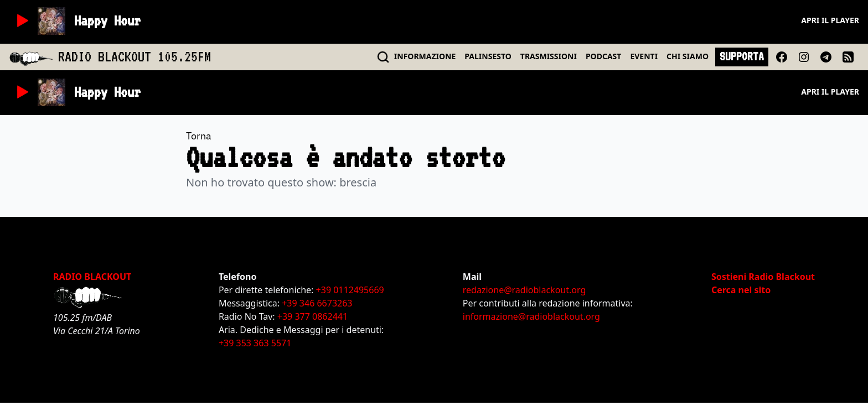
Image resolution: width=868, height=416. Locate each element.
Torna (199, 136)
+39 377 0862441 (312, 316)
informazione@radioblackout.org (531, 316)
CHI (688, 56)
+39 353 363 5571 (255, 343)
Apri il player (830, 20)
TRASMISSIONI (549, 56)
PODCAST (603, 56)
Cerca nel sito (741, 290)
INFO (425, 56)
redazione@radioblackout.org (524, 290)
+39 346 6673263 (317, 303)
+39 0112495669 (350, 290)
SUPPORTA (742, 56)
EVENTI (644, 56)
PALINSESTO (488, 56)
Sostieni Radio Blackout (763, 277)
